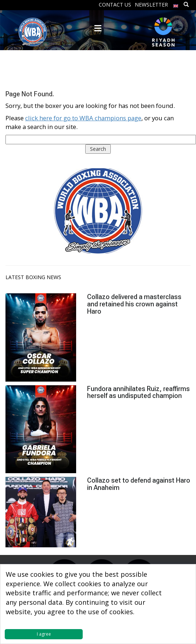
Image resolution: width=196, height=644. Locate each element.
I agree (44, 634)
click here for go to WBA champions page (83, 118)
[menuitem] (176, 4)
